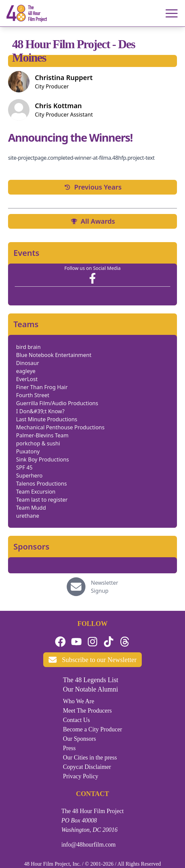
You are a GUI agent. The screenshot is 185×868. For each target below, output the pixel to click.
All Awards (92, 221)
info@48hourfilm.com (88, 845)
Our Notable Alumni (90, 689)
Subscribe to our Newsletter (93, 660)
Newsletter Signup (104, 587)
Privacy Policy (81, 776)
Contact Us (77, 720)
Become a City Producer (92, 729)
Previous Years (92, 187)
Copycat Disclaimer (87, 767)
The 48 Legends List (91, 680)
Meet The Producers (87, 711)
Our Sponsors (80, 739)
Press (69, 748)
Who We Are (79, 701)
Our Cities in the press (90, 757)
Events (26, 253)
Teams (26, 324)
